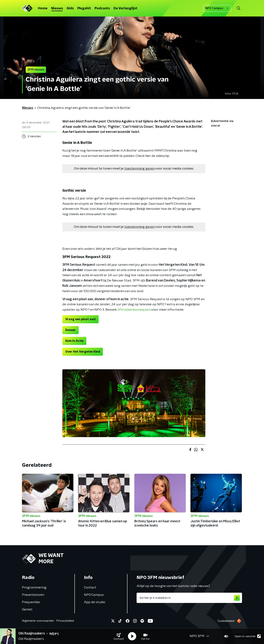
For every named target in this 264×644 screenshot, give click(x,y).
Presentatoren (33, 595)
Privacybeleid (65, 621)
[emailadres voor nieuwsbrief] (189, 598)
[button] (119, 636)
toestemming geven (139, 169)
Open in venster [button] (248, 636)
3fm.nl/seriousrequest (134, 310)
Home (43, 8)
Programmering (34, 588)
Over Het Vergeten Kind (83, 352)
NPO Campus (217, 8)
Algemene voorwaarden (38, 621)
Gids (70, 8)
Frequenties (31, 602)
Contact (90, 588)
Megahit (84, 8)
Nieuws (57, 8)
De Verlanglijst (125, 8)
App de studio (95, 602)
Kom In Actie (74, 341)
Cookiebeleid (226, 621)
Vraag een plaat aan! (80, 319)
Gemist (27, 610)
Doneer (70, 330)
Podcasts (102, 8)
